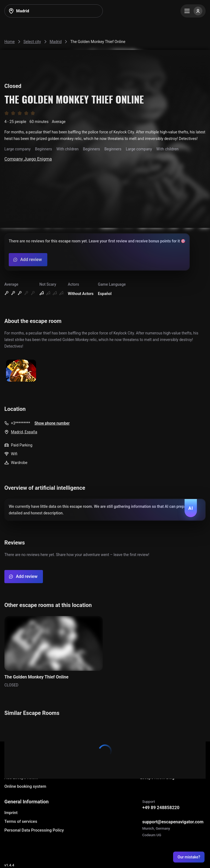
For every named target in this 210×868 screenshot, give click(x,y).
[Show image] (21, 371)
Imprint (11, 813)
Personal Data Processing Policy (34, 830)
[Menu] (193, 11)
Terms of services (21, 821)
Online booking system (25, 786)
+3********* (21, 423)
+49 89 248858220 (161, 808)
